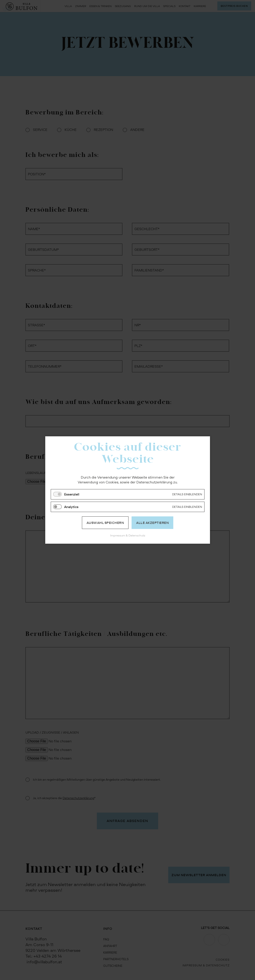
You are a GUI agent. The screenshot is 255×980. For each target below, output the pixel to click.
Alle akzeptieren (152, 523)
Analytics (71, 507)
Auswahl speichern (105, 523)
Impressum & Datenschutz (127, 535)
